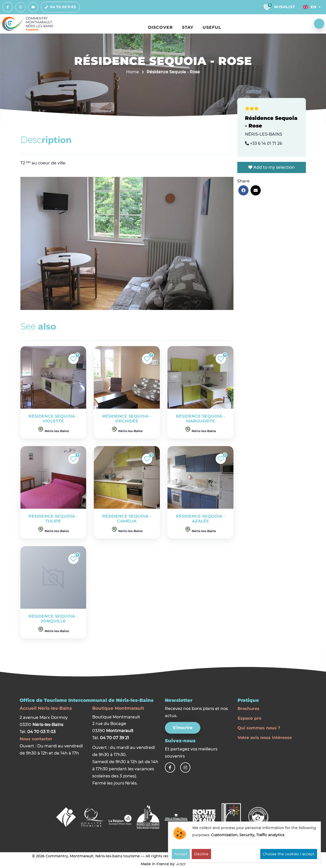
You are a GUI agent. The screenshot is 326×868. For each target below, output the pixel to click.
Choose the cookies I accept (289, 854)
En (310, 7)
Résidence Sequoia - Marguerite (200, 419)
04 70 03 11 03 (58, 7)
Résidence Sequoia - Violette (53, 419)
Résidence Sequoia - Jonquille (53, 619)
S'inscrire (183, 728)
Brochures (249, 709)
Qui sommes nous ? (259, 728)
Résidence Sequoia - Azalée (200, 519)
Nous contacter (36, 739)
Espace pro (249, 718)
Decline (201, 854)
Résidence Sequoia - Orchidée (127, 419)
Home (133, 72)
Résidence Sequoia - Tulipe (53, 519)
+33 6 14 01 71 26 (264, 143)
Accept (181, 854)
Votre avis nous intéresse (265, 738)
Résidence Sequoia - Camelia (127, 519)
